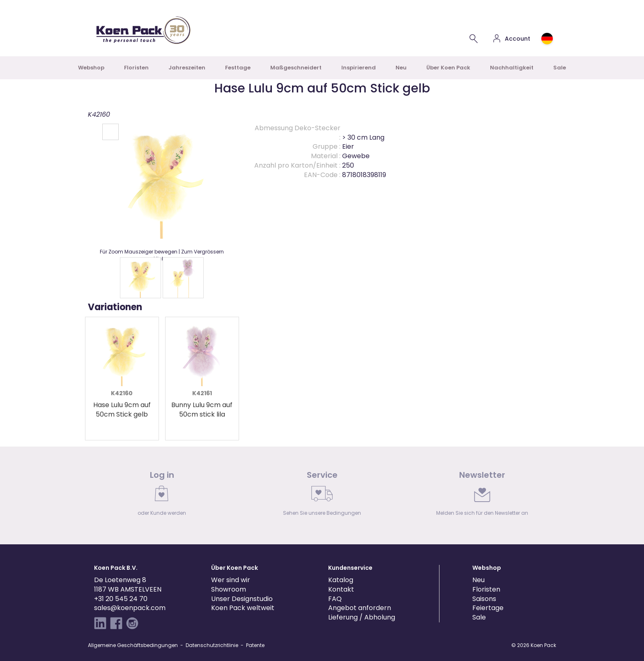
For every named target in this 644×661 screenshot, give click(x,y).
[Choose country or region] (547, 39)
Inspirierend (359, 68)
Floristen (136, 68)
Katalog (341, 580)
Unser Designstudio (242, 599)
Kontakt (341, 589)
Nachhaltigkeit (512, 68)
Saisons (484, 599)
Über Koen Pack (448, 68)
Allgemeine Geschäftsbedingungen (133, 645)
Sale (560, 68)
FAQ (335, 599)
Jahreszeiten (187, 68)
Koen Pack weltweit (243, 608)
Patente (255, 645)
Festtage (238, 68)
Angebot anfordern (360, 608)
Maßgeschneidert (296, 68)
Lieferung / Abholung (362, 617)
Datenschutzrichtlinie (212, 645)
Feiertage (488, 608)
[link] (162, 495)
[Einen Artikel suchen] (474, 39)
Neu (401, 68)
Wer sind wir (231, 580)
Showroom (229, 589)
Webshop (91, 68)
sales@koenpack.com (130, 608)
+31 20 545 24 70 (121, 599)
